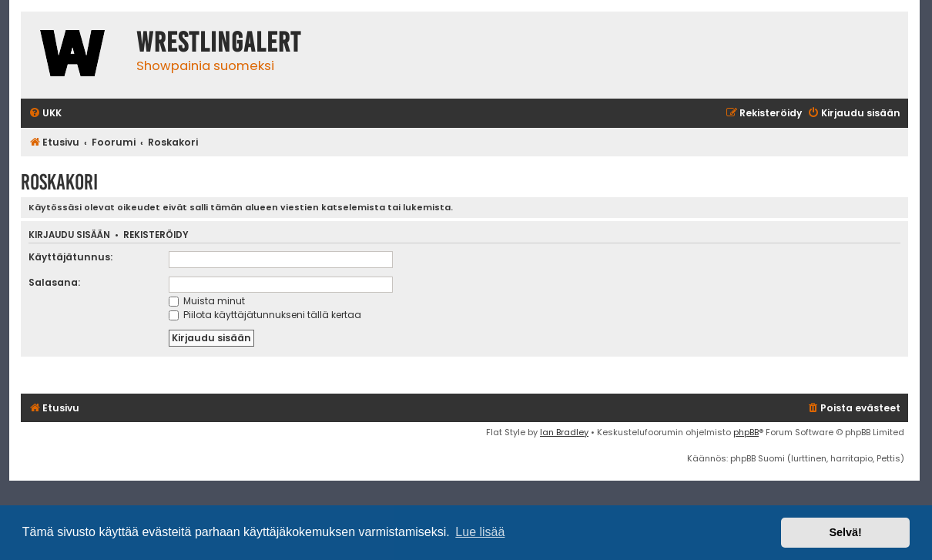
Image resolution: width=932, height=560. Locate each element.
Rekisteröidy (156, 235)
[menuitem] (45, 114)
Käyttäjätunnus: (70, 257)
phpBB (746, 432)
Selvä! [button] (845, 532)
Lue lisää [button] (480, 532)
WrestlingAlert (219, 42)
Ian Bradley (564, 432)
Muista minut (207, 301)
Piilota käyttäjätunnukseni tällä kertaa (265, 315)
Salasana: (54, 282)
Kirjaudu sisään (69, 235)
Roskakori (59, 182)
